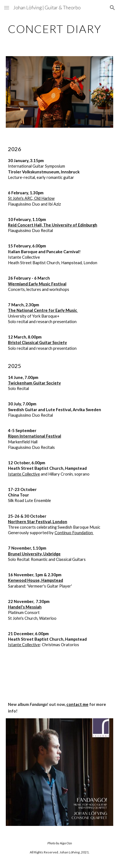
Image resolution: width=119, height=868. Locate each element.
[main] (59, 29)
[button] (7, 8)
